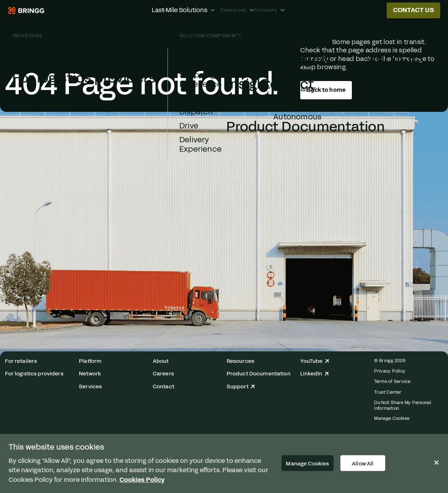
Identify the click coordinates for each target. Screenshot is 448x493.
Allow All (363, 463)
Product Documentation (259, 374)
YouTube (315, 361)
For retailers (21, 361)
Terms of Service (392, 381)
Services (90, 387)
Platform (90, 361)
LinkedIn (315, 374)
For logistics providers (34, 374)
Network (90, 374)
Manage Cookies (392, 418)
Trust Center (388, 392)
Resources (240, 361)
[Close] (437, 463)
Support (241, 387)
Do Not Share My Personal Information (403, 405)
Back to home (326, 90)
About (161, 361)
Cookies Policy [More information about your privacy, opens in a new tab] (142, 480)
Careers (163, 374)
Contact (164, 387)
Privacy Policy (390, 371)
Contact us (414, 10)
